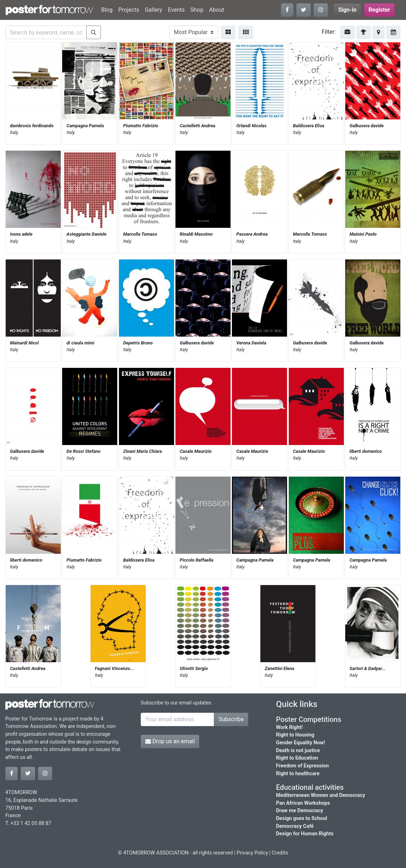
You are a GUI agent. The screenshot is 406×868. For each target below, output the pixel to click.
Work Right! (289, 727)
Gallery (154, 10)
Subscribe (231, 719)
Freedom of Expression (302, 766)
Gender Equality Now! (301, 743)
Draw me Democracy (300, 811)
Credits (280, 853)
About (216, 10)
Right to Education (297, 758)
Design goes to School (302, 818)
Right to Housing (295, 735)
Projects (129, 10)
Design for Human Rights (305, 834)
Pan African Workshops (303, 803)
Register (379, 10)
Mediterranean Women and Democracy (321, 795)
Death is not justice (298, 751)
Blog (107, 10)
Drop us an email (170, 741)
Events (176, 10)
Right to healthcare (298, 774)
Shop (197, 10)
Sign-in (347, 10)
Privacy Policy (252, 853)
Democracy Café (295, 826)
